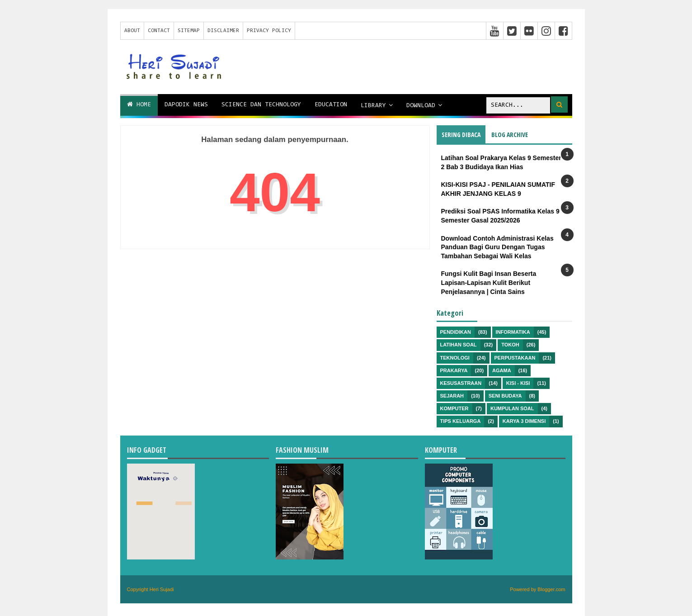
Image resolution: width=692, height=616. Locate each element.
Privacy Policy (269, 31)
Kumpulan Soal (512, 408)
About (132, 31)
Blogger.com (551, 589)
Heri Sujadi (162, 589)
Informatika (513, 332)
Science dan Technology (261, 105)
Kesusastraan (461, 383)
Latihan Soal (459, 345)
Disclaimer (223, 31)
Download (421, 106)
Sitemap (189, 31)
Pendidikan (456, 332)
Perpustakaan (515, 358)
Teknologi (455, 358)
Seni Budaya (505, 396)
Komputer (454, 408)
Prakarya (454, 370)
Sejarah (452, 396)
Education (331, 105)
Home (139, 104)
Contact (159, 31)
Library (373, 106)
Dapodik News (186, 105)
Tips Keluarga (461, 421)
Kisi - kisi (518, 383)
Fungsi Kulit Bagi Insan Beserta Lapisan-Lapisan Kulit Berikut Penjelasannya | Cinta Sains (489, 282)
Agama (502, 370)
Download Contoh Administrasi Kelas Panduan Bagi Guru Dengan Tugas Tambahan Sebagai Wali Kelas (497, 247)
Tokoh (510, 345)
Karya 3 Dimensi (524, 421)
